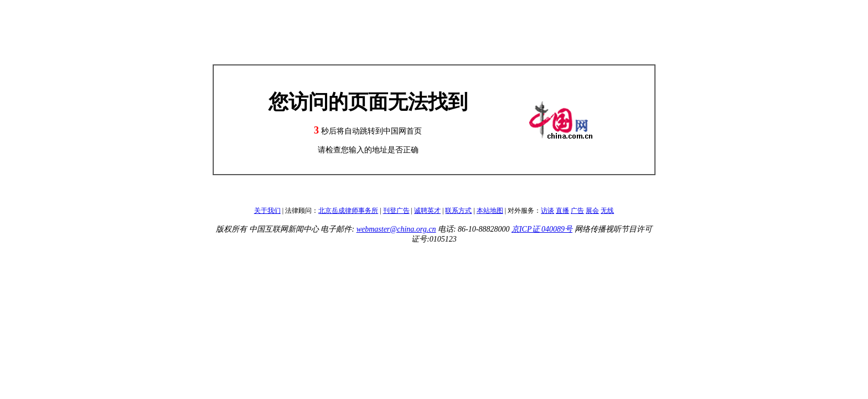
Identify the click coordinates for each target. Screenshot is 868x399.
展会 (592, 211)
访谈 (547, 211)
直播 (562, 211)
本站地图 (490, 211)
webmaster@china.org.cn (396, 229)
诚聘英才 (427, 211)
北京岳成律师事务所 (348, 211)
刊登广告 (396, 211)
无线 (607, 211)
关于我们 (267, 211)
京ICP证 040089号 (542, 229)
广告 (577, 211)
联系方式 (458, 211)
